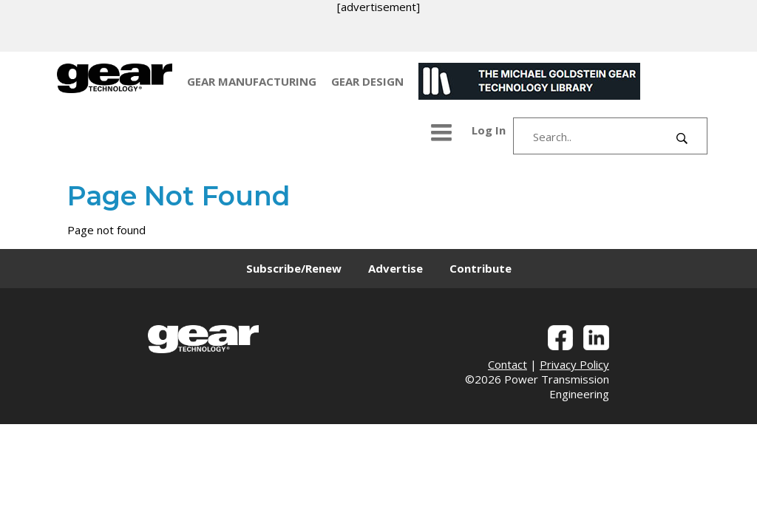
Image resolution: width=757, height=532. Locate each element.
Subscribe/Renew (294, 268)
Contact (508, 364)
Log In (489, 130)
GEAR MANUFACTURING (252, 81)
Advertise (396, 268)
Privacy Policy (574, 364)
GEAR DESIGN (367, 81)
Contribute (481, 268)
